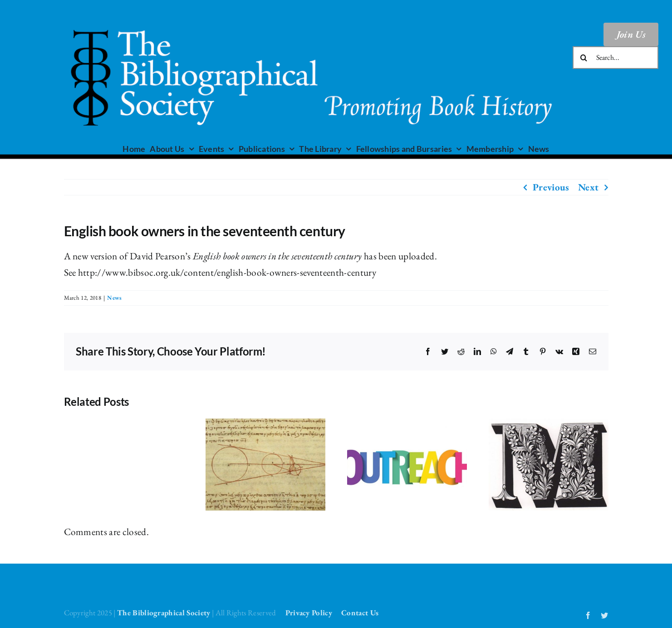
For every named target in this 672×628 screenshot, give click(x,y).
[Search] (584, 58)
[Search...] (616, 58)
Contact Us (360, 613)
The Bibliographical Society (164, 613)
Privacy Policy (309, 613)
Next (588, 187)
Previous (551, 187)
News (114, 298)
